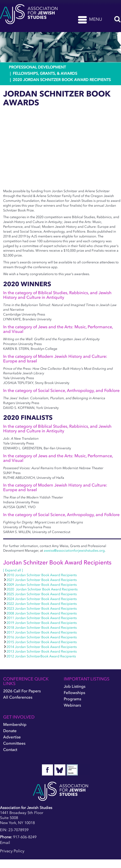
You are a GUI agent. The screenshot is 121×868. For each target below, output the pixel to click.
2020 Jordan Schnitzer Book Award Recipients (40, 589)
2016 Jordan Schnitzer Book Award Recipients (40, 637)
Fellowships (74, 693)
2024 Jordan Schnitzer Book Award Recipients (40, 599)
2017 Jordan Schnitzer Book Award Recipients (40, 632)
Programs (72, 699)
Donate (10, 731)
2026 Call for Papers (22, 691)
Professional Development (37, 67)
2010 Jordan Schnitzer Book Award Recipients (40, 575)
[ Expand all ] (13, 570)
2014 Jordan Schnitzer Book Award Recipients (40, 647)
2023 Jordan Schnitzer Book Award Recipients (40, 608)
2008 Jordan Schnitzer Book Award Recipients (40, 613)
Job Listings (75, 686)
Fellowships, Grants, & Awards (45, 73)
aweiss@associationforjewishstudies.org (74, 550)
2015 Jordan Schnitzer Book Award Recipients (40, 642)
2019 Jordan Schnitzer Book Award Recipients (40, 623)
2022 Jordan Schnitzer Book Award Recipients (40, 604)
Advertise (12, 737)
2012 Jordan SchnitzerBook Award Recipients (40, 656)
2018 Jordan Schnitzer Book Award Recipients (40, 627)
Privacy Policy (12, 851)
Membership (15, 724)
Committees (14, 743)
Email (5, 843)
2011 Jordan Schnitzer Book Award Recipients (40, 618)
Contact (10, 750)
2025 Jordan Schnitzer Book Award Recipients (40, 594)
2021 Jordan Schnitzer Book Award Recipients (40, 580)
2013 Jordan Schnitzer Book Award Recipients (40, 651)
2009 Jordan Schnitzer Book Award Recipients (40, 585)
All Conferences (18, 697)
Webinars (72, 705)
